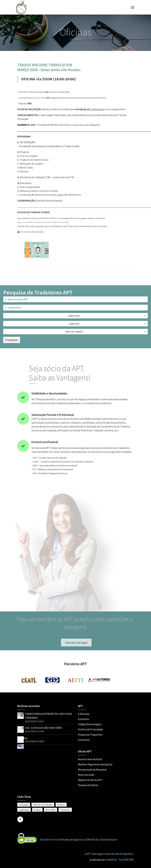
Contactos (84, 740)
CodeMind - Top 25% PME (120, 860)
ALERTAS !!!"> (22, 742)
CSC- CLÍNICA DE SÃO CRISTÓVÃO (43, 728)
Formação (24, 805)
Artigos (37, 810)
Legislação (24, 810)
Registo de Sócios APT (90, 780)
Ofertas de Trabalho (43, 805)
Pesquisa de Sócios (88, 785)
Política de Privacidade (90, 729)
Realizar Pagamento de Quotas (95, 764)
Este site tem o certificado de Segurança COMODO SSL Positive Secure (78, 839)
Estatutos (84, 719)
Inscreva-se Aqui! (78, 642)
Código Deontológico (90, 724)
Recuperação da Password (92, 770)
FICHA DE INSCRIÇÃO (30, 232)
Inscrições (51, 810)
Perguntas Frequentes (90, 735)
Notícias (61, 805)
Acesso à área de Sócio (90, 759)
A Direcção (84, 714)
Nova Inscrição (86, 775)
